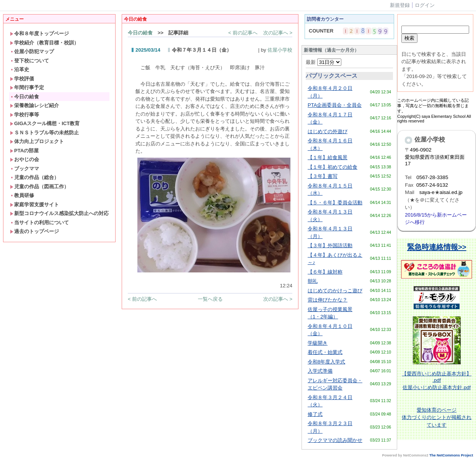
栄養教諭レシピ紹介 (34, 105)
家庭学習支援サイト (34, 205)
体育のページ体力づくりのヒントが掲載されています (437, 417)
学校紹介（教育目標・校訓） (44, 43)
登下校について (29, 61)
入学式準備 (320, 371)
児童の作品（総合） (34, 177)
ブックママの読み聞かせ (335, 440)
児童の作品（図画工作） (39, 187)
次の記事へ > (278, 33)
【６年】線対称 (325, 272)
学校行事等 (24, 115)
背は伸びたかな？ (328, 300)
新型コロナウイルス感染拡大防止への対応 (59, 213)
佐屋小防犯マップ (32, 51)
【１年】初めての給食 (333, 167)
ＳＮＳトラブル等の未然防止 (44, 133)
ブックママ (24, 169)
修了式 (315, 414)
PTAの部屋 (24, 151)
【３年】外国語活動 (330, 245)
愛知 (422, 410)
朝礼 (313, 281)
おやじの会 (24, 159)
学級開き (318, 343)
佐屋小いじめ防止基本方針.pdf (437, 387)
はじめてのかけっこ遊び (335, 291)
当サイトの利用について (39, 222)
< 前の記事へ (243, 33)
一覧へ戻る (210, 299)
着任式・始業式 (325, 352)
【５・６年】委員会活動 (335, 203)
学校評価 (22, 79)
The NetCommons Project (451, 455)
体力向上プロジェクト (37, 141)
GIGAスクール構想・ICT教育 (45, 123)
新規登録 (400, 5)
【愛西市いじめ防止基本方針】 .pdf (437, 377)
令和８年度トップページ (39, 33)
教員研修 (22, 195)
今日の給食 (24, 97)
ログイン (425, 5)
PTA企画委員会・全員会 (335, 105)
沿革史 (20, 69)
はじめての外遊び (328, 131)
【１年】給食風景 (328, 157)
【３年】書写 (323, 176)
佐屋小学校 (280, 50)
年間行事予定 (27, 87)
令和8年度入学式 (326, 362)
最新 (324, 62)
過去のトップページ (34, 231)
